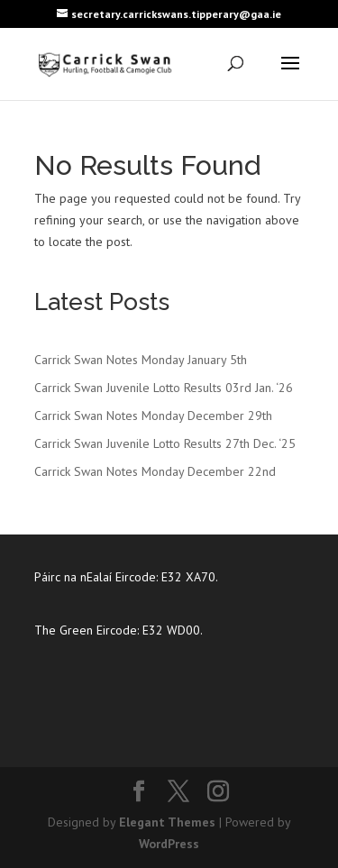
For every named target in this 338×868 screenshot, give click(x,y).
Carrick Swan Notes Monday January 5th (141, 360)
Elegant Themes (167, 822)
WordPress (169, 844)
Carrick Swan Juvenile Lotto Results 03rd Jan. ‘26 (164, 388)
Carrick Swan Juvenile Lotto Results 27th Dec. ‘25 (165, 443)
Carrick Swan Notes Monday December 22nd (155, 471)
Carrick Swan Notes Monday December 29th (153, 416)
